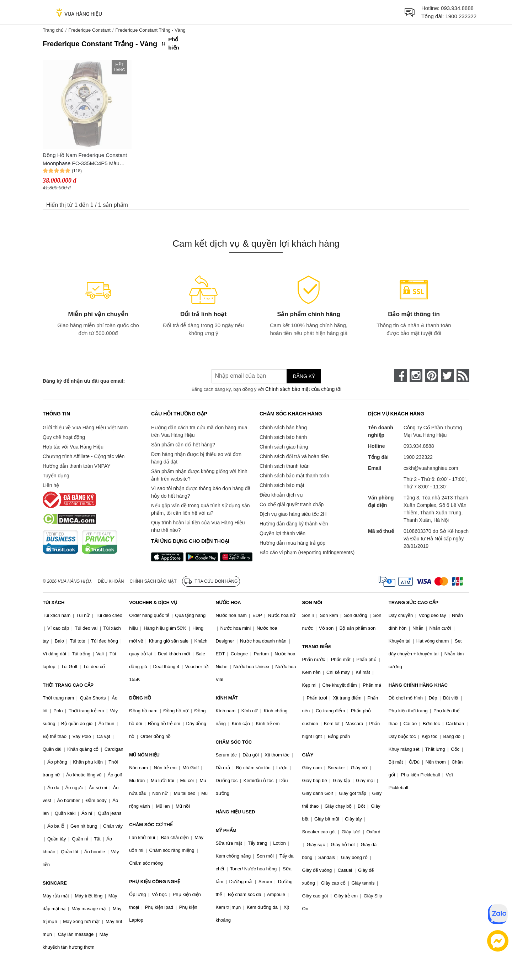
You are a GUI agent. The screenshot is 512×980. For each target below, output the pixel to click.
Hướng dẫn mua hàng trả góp (292, 543)
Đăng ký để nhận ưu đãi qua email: (84, 381)
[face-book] (400, 376)
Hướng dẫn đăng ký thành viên (294, 524)
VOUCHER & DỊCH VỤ (153, 602)
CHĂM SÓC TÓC (234, 742)
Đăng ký (304, 376)
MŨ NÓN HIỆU (144, 755)
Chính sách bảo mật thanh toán (294, 476)
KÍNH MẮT (226, 698)
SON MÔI (312, 602)
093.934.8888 (457, 8)
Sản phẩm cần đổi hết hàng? (183, 445)
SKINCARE (55, 883)
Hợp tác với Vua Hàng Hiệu (73, 447)
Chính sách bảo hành (283, 437)
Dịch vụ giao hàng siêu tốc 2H (293, 514)
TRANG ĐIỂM (317, 647)
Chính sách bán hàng (283, 428)
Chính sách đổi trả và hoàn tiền (294, 456)
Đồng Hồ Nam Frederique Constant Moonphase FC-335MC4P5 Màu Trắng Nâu (85, 160)
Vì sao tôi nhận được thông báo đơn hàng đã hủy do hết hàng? (201, 492)
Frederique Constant (89, 30)
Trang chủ (53, 30)
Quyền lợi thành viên (282, 533)
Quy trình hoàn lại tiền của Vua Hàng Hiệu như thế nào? (198, 526)
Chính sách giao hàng (284, 447)
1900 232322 (461, 16)
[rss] (463, 376)
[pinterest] (432, 376)
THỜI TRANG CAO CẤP (68, 685)
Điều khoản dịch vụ (281, 495)
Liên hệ (51, 485)
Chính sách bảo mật (282, 485)
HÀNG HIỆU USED (235, 812)
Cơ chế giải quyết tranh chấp (292, 504)
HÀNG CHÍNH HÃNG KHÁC (418, 685)
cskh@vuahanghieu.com (431, 468)
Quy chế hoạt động (64, 437)
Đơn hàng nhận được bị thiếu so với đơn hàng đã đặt (196, 458)
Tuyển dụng (56, 476)
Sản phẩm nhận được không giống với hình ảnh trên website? (199, 475)
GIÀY (308, 755)
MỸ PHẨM (226, 830)
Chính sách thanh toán (285, 466)
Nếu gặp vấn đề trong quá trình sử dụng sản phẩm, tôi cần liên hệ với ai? (200, 509)
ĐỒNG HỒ (140, 698)
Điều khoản (111, 581)
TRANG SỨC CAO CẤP (414, 602)
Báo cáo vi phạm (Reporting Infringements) (307, 552)
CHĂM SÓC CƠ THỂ (151, 825)
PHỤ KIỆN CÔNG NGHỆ (154, 882)
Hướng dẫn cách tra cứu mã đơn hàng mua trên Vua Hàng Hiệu (199, 431)
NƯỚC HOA (228, 602)
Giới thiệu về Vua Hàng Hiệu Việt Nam (85, 428)
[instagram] (416, 376)
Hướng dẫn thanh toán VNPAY (76, 466)
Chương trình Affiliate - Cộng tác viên (84, 456)
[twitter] (447, 376)
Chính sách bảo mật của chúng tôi (303, 389)
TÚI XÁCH (54, 602)
